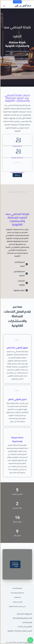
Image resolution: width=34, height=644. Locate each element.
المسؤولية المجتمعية (24, 615)
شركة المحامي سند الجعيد (23, 6)
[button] (30, 640)
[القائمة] (4, 6)
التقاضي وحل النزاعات (24, 628)
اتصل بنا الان (17, 2)
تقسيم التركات (27, 623)
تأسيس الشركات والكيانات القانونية (20, 632)
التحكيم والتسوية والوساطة (22, 619)
